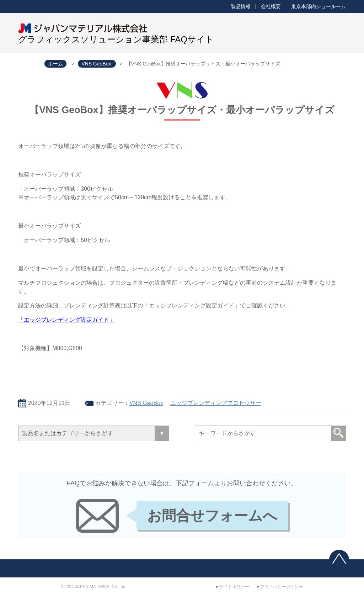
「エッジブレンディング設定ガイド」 (66, 320)
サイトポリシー (234, 587)
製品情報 (241, 6)
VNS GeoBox (146, 403)
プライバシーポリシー (282, 587)
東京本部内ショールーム (318, 6)
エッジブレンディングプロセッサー (216, 403)
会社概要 (271, 6)
